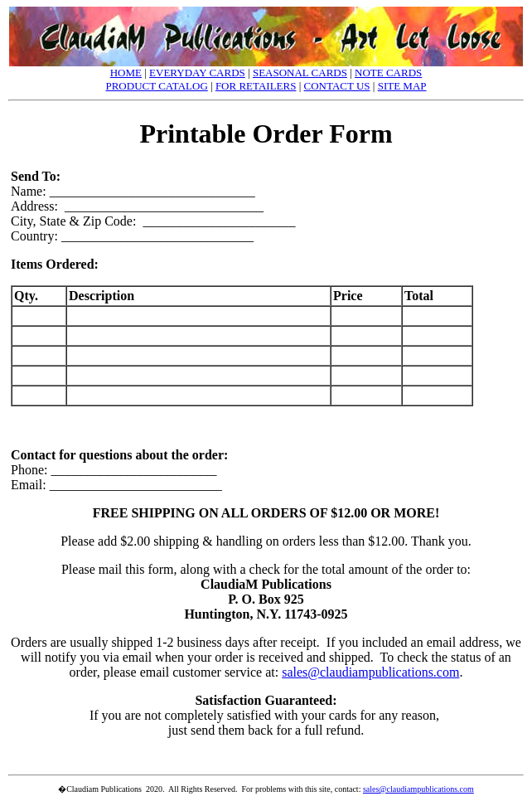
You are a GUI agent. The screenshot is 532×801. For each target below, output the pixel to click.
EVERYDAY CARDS (197, 73)
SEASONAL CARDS (300, 73)
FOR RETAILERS (256, 86)
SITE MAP (402, 86)
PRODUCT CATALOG (156, 86)
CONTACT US (337, 86)
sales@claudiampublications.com (370, 672)
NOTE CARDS (388, 73)
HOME (126, 73)
